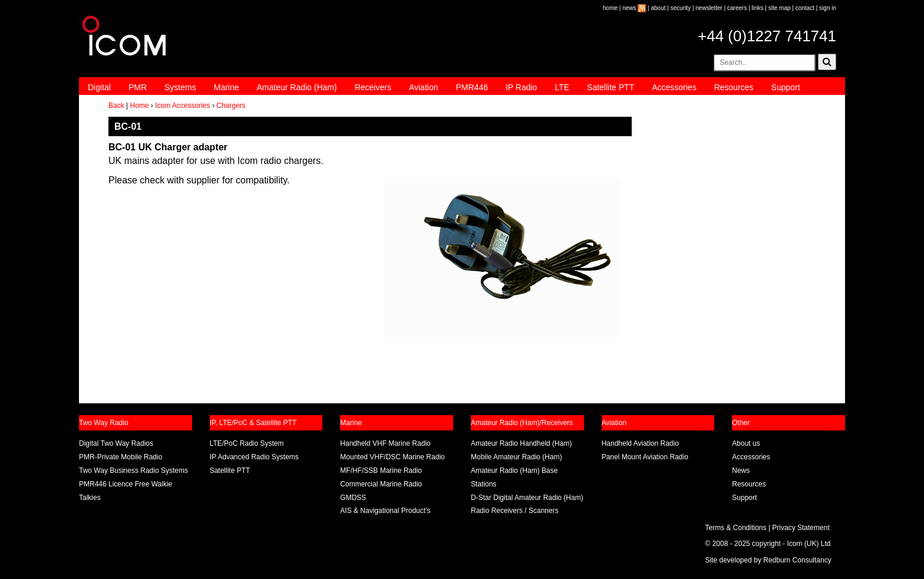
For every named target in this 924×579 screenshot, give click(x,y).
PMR (138, 87)
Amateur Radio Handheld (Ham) (521, 443)
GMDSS (353, 498)
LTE (562, 87)
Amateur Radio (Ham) (297, 87)
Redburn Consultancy (797, 560)
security (681, 8)
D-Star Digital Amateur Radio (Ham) (527, 498)
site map (780, 8)
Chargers (231, 106)
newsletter (709, 8)
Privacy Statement (801, 528)
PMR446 (471, 87)
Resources (734, 87)
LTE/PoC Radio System (247, 443)
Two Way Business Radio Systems (133, 471)
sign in (828, 8)
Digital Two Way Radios (116, 443)
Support (786, 87)
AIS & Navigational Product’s (385, 511)
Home (139, 106)
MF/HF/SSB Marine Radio (381, 471)
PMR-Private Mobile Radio (121, 457)
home (610, 8)
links (758, 8)
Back (116, 106)
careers (737, 8)
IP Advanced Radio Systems (254, 457)
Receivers (373, 87)
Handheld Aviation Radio (640, 443)
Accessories (674, 87)
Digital (99, 87)
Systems (180, 87)
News (741, 471)
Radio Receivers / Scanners (515, 511)
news (629, 8)
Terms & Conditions (736, 528)
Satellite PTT (610, 87)
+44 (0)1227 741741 (767, 36)
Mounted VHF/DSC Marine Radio (392, 457)
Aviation (424, 87)
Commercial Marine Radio (381, 484)
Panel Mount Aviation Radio (645, 457)
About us (746, 443)
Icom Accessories (182, 106)
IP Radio (521, 87)
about (659, 8)
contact (805, 8)
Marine (227, 87)
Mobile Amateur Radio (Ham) (517, 457)
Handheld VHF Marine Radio (385, 443)
